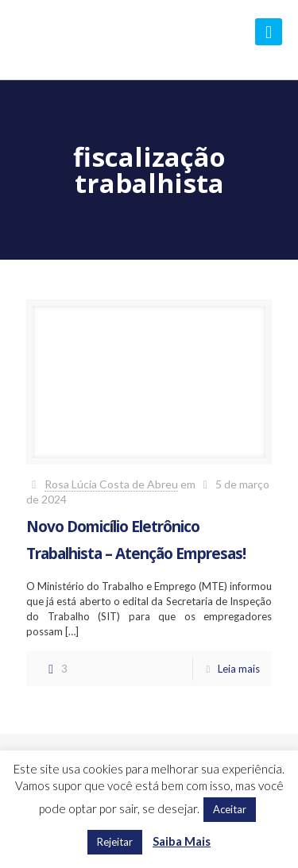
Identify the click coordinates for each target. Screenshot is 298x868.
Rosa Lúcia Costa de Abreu (111, 484)
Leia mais (239, 669)
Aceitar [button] (230, 809)
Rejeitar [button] (115, 842)
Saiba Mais (182, 841)
